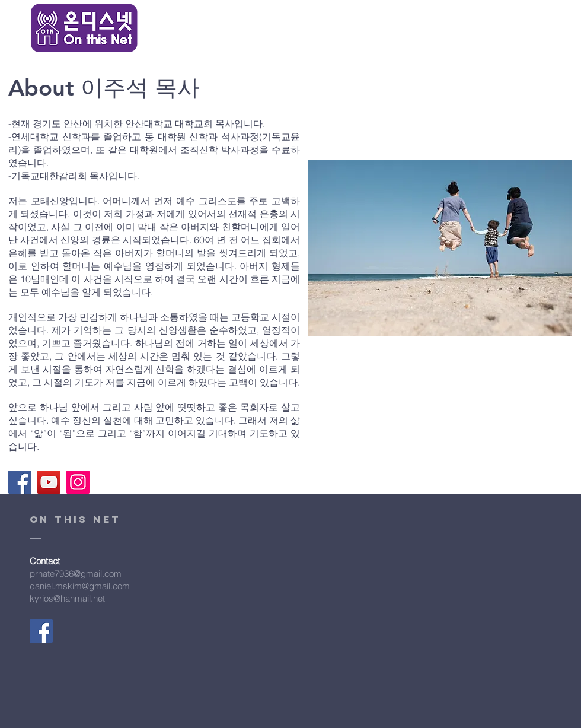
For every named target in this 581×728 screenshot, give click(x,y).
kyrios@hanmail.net (67, 598)
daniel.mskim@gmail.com (80, 586)
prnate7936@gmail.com (76, 573)
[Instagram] (78, 482)
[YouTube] (49, 482)
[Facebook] (20, 482)
